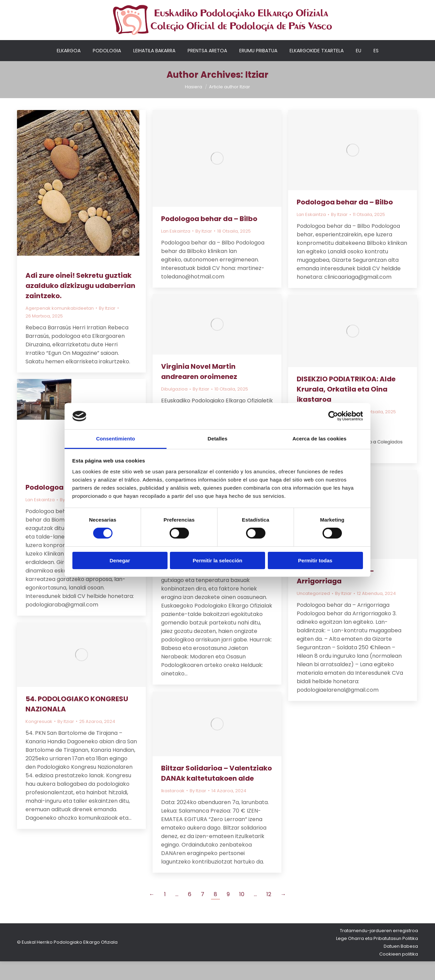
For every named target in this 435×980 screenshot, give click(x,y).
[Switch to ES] (376, 69)
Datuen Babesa (401, 965)
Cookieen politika (399, 973)
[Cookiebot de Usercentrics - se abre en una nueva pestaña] (333, 416)
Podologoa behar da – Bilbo (209, 237)
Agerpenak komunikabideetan (60, 327)
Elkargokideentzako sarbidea (352, 5)
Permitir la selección (217, 560)
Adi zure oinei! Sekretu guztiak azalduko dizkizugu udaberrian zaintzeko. (80, 304)
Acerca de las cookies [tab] (320, 439)
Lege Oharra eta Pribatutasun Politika (377, 957)
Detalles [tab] (217, 439)
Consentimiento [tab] (116, 439)
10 (242, 913)
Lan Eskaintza (176, 250)
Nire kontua (296, 5)
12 (269, 913)
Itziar (257, 93)
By (107, 327)
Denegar (120, 560)
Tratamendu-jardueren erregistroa (379, 949)
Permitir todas (315, 560)
